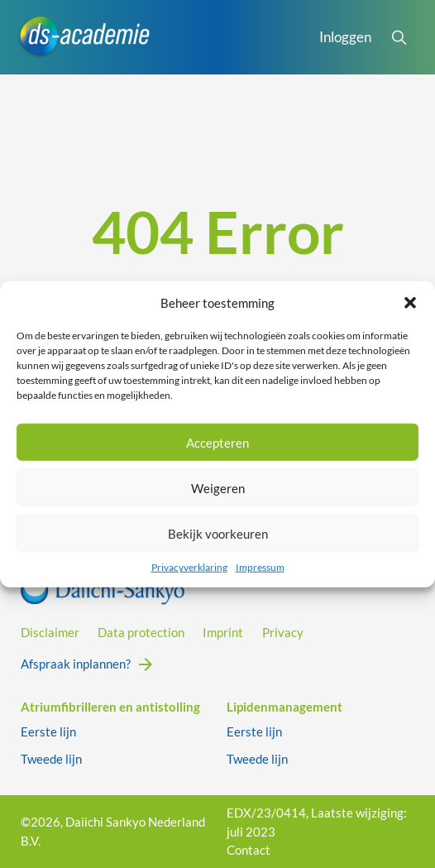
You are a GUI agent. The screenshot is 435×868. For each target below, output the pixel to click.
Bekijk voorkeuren (218, 533)
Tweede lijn (51, 759)
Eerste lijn (48, 731)
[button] (410, 303)
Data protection (141, 632)
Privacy (283, 632)
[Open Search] (399, 37)
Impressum (260, 567)
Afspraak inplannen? (76, 664)
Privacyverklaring (189, 567)
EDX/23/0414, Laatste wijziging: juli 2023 (317, 822)
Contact (249, 850)
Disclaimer (50, 632)
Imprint (223, 632)
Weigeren (218, 487)
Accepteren (217, 442)
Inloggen (345, 37)
